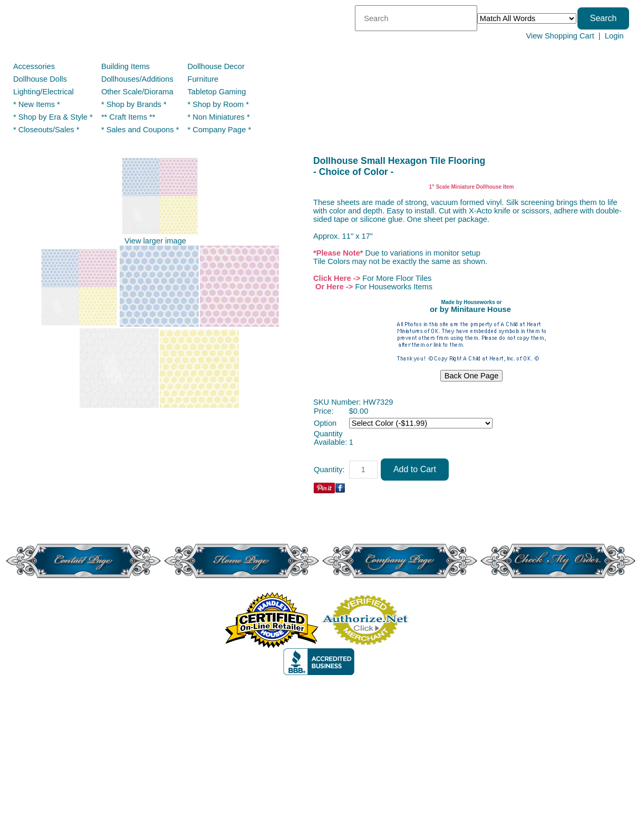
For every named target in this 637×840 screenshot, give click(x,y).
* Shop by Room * (219, 104)
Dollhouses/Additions (137, 79)
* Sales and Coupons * (140, 130)
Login (614, 36)
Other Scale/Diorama (137, 92)
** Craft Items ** (128, 117)
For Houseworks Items (394, 287)
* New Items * (37, 104)
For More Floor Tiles (397, 278)
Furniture (203, 79)
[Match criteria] (527, 18)
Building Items (126, 66)
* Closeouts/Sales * (46, 130)
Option (325, 423)
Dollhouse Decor (216, 66)
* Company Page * (220, 130)
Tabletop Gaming (217, 92)
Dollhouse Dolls (40, 79)
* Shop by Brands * (134, 104)
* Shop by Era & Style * (53, 117)
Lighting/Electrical (45, 92)
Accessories (34, 66)
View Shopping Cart (560, 36)
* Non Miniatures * (219, 117)
